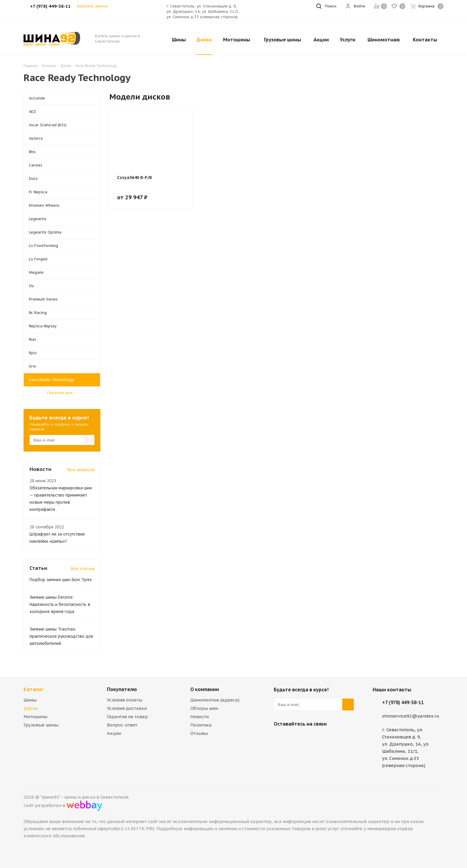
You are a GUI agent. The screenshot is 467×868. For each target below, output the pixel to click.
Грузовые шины (41, 725)
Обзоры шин (204, 708)
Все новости (81, 470)
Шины (30, 700)
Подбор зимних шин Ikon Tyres (61, 580)
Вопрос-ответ (122, 725)
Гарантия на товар (127, 717)
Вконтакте (280, 738)
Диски (31, 708)
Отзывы (199, 733)
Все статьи (82, 568)
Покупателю (122, 689)
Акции (114, 733)
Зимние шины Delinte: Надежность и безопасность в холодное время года (60, 604)
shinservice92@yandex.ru (411, 716)
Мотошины (35, 717)
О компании (205, 689)
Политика (201, 725)
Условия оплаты (125, 700)
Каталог (34, 689)
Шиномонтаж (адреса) (215, 700)
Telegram (295, 738)
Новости (200, 717)
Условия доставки (127, 708)
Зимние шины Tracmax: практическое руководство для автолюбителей (61, 636)
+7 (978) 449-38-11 (403, 702)
